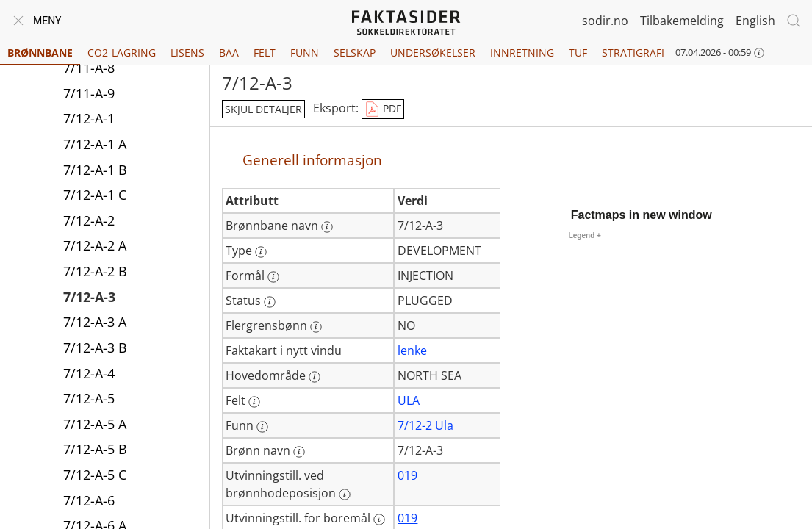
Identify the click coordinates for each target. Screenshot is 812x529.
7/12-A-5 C (95, 475)
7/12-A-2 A (95, 245)
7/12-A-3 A (95, 322)
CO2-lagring (122, 53)
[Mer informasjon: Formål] (273, 277)
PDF (383, 109)
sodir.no (605, 21)
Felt (265, 53)
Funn (305, 53)
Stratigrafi (633, 53)
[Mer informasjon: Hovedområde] (315, 377)
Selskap (355, 53)
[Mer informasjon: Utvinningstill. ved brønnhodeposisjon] (345, 494)
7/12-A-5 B (95, 449)
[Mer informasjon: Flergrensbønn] (316, 327)
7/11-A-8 (89, 68)
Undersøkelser (433, 53)
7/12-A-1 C (95, 195)
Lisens (187, 53)
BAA (229, 53)
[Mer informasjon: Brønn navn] (299, 452)
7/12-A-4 (89, 373)
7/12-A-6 (89, 500)
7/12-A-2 (89, 220)
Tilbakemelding (682, 21)
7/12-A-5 (89, 398)
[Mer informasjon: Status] (270, 302)
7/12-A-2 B (95, 271)
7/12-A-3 (89, 297)
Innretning (522, 53)
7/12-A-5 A (95, 424)
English (755, 21)
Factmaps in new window (642, 215)
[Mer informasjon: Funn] (262, 427)
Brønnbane (40, 53)
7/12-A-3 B (95, 348)
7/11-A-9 (89, 93)
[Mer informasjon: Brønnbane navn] (327, 227)
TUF (578, 53)
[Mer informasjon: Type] (261, 252)
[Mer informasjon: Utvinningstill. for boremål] (379, 519)
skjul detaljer (263, 109)
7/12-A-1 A (95, 144)
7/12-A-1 (89, 118)
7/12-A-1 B (95, 170)
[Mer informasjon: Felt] (254, 402)
